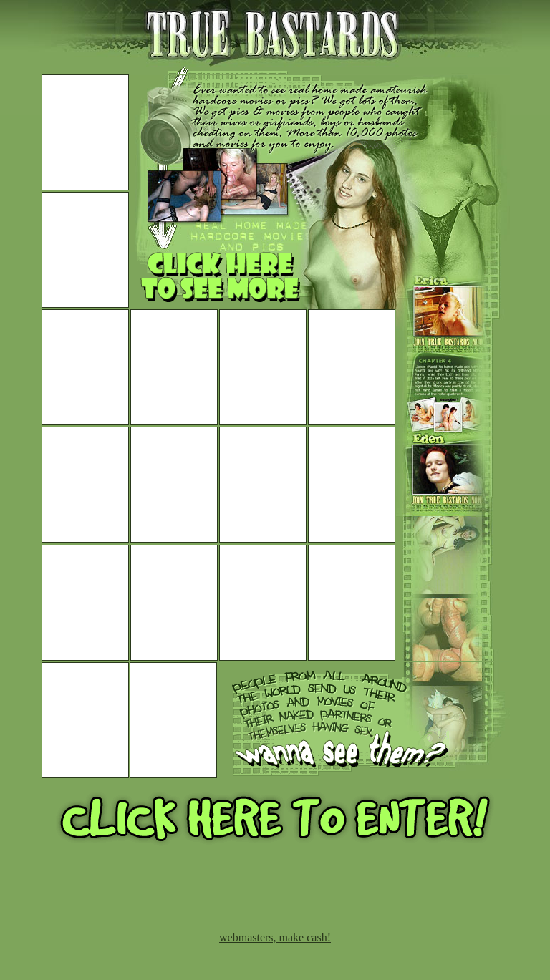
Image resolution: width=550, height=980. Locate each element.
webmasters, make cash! (275, 937)
